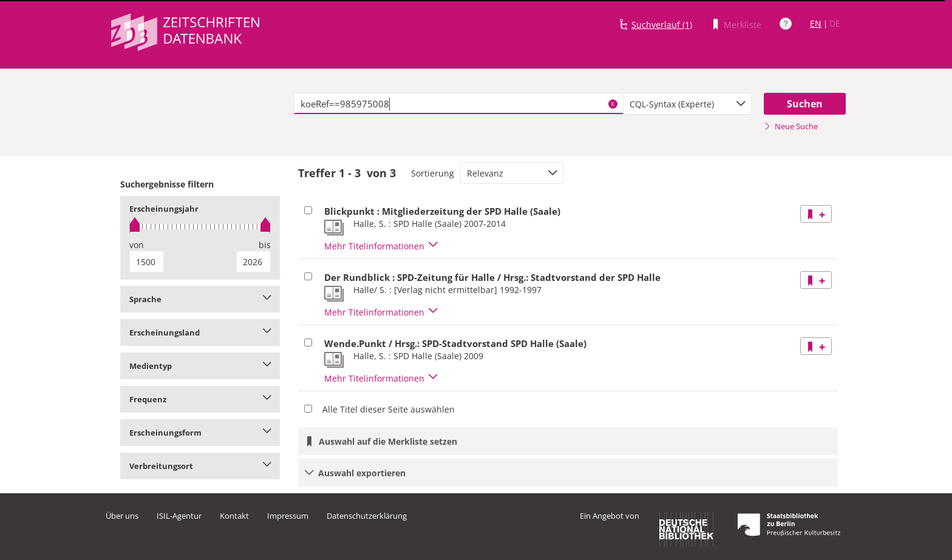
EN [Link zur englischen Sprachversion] (816, 23)
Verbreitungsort (200, 466)
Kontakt (234, 516)
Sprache (200, 299)
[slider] (200, 227)
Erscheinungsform (200, 433)
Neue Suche (791, 126)
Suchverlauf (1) (662, 25)
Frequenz (200, 399)
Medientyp (200, 366)
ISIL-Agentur (179, 516)
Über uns (122, 516)
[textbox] (459, 104)
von (137, 245)
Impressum (288, 516)
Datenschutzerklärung (367, 516)
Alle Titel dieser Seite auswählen (389, 409)
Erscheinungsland (200, 332)
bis (265, 245)
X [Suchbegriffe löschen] (613, 104)
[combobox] (687, 104)
